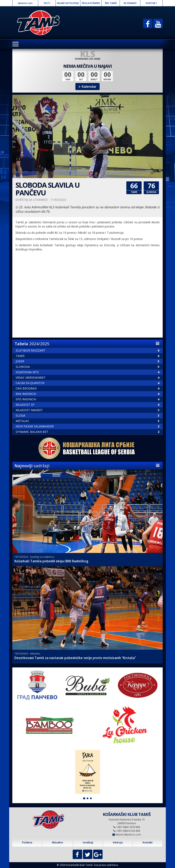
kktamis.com (25, 3)
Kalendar (87, 86)
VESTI (47, 3)
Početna (27, 842)
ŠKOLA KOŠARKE (91, 3)
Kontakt (148, 842)
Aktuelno (57, 842)
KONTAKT (151, 3)
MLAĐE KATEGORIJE (68, 3)
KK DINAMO (130, 3)
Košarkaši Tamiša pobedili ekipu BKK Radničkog (51, 561)
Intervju (118, 842)
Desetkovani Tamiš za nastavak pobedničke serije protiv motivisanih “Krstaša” (75, 658)
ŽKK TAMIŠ (111, 3)
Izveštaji (88, 842)
